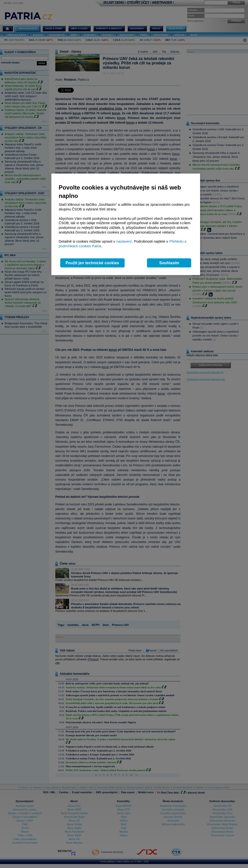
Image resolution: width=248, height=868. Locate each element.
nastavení (124, 241)
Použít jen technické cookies (92, 263)
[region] (126, 224)
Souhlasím (169, 263)
